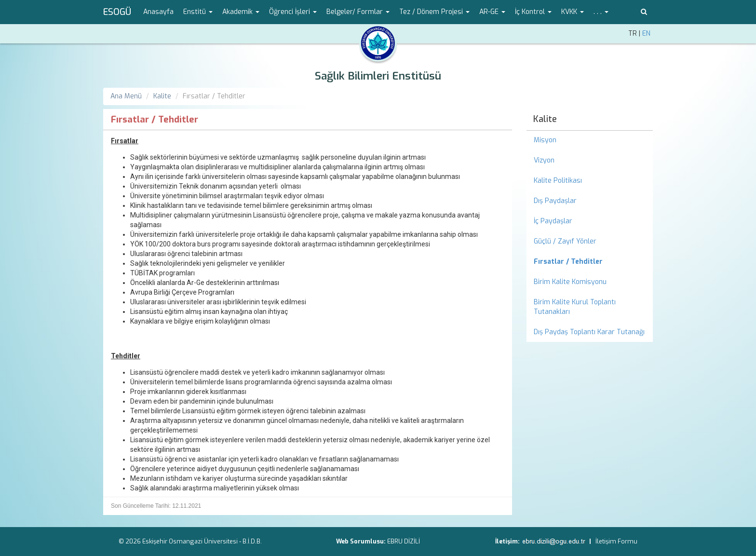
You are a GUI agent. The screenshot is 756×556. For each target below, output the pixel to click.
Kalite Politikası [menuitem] (558, 181)
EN (646, 34)
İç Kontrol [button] (533, 12)
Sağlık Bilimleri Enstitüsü (378, 76)
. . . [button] (601, 12)
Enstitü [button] (198, 12)
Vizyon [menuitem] (544, 160)
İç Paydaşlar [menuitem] (553, 221)
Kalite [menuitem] (545, 119)
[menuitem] (590, 262)
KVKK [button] (573, 12)
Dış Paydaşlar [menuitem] (555, 201)
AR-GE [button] (492, 12)
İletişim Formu (616, 541)
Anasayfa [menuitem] (158, 12)
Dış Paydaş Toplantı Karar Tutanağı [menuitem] (589, 332)
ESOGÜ (117, 12)
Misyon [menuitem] (545, 140)
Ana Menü (126, 96)
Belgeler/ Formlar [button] (358, 12)
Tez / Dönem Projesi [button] (434, 12)
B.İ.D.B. (252, 541)
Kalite (162, 96)
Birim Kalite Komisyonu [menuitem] (570, 282)
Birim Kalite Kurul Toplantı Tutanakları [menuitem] (575, 307)
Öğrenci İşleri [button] (293, 12)
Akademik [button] (241, 12)
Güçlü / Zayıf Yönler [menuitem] (565, 241)
